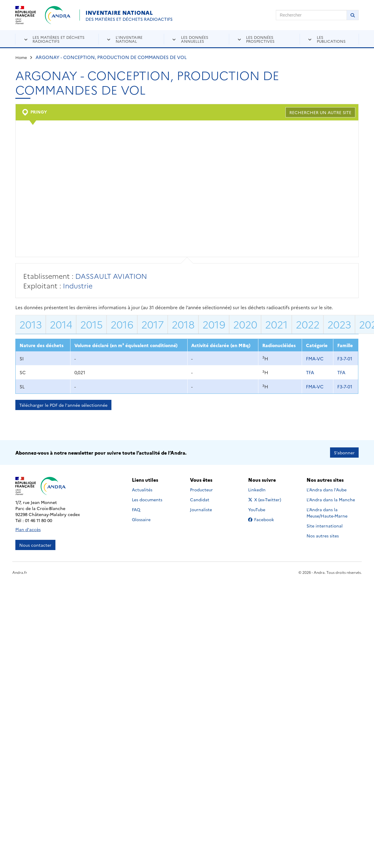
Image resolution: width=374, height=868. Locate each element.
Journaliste (201, 509)
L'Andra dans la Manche (331, 499)
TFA (310, 372)
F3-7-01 (345, 358)
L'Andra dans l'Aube (327, 490)
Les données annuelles (195, 39)
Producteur (201, 490)
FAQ (136, 509)
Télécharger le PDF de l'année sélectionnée (63, 405)
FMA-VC (315, 358)
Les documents (147, 499)
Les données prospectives (260, 39)
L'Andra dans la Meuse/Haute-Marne (327, 513)
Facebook (266, 519)
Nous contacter (35, 545)
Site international (325, 526)
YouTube (263, 509)
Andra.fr (20, 572)
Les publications (331, 39)
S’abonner (344, 453)
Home (21, 57)
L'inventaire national (129, 39)
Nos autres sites (323, 536)
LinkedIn (263, 490)
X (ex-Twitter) (266, 499)
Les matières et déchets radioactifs (59, 39)
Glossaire (141, 519)
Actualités (142, 490)
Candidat (200, 499)
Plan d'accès (28, 529)
